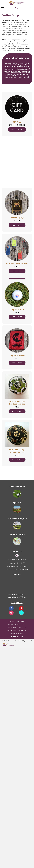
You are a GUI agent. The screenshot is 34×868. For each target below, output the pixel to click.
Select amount (17, 129)
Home (12, 842)
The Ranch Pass (17, 857)
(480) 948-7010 (21, 787)
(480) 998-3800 (23, 790)
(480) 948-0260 (21, 780)
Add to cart (17, 286)
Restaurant (12, 851)
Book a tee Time (14, 845)
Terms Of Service (17, 854)
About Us (21, 842)
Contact (23, 851)
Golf (24, 845)
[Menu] (2, 8)
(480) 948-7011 (20, 783)
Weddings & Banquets (17, 848)
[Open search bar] (31, 8)
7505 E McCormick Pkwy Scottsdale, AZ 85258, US (17, 816)
